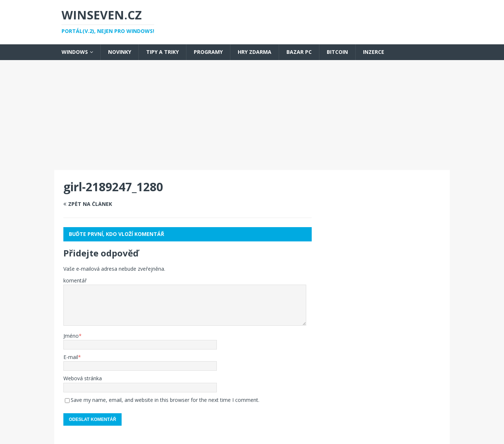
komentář (75, 280)
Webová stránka (83, 378)
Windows (75, 52)
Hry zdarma (255, 52)
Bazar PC (299, 52)
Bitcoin (337, 52)
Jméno (71, 336)
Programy (208, 52)
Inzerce (374, 52)
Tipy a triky (162, 52)
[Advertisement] (252, 115)
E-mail (71, 357)
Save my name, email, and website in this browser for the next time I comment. (165, 400)
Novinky (120, 52)
